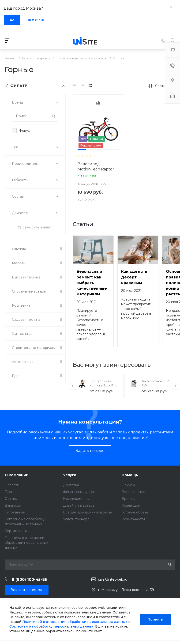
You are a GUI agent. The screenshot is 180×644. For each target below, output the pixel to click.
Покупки (129, 485)
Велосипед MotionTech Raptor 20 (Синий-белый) (96, 169)
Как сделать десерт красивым (134, 277)
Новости (12, 485)
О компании (17, 475)
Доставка (71, 485)
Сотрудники (15, 512)
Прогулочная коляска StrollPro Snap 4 (103, 385)
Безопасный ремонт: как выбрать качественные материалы (92, 283)
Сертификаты (16, 531)
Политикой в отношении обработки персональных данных (75, 622)
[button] (82, 150)
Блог (9, 492)
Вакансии (13, 505)
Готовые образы (135, 512)
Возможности (133, 519)
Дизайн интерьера (79, 505)
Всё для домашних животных (88, 512)
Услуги (70, 475)
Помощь (130, 475)
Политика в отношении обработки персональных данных (26, 543)
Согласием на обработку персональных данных (51, 626)
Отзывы (11, 499)
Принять (155, 619)
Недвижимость (76, 499)
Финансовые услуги (80, 492)
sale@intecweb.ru (113, 579)
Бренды (128, 499)
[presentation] (73, 386)
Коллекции (131, 505)
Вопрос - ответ (134, 492)
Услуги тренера (76, 519)
